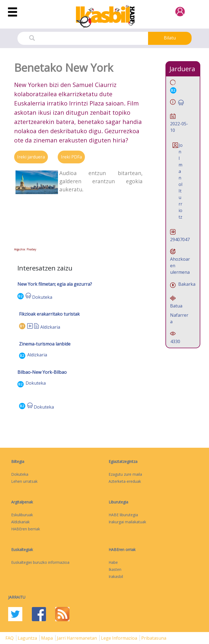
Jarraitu (17, 597)
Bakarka (187, 284)
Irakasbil (116, 576)
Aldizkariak (20, 522)
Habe (113, 562)
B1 (22, 326)
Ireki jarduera (31, 157)
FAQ (10, 638)
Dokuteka (42, 297)
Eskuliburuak (22, 515)
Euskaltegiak (22, 550)
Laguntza (28, 638)
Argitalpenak (22, 502)
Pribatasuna (154, 638)
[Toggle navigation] (13, 12)
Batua (176, 306)
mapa (47, 638)
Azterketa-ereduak (125, 481)
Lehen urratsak (24, 481)
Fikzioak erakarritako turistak (49, 314)
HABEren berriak (26, 529)
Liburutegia (118, 502)
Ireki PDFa (71, 157)
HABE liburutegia (123, 515)
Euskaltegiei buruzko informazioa (40, 562)
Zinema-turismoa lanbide (45, 344)
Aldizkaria (50, 327)
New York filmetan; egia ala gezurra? (55, 284)
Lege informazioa (120, 638)
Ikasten (115, 569)
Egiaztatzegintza (123, 461)
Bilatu (170, 38)
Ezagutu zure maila (125, 474)
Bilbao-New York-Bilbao (42, 372)
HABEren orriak (122, 550)
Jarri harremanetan (77, 638)
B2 (21, 296)
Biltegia (18, 461)
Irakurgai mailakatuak (127, 522)
